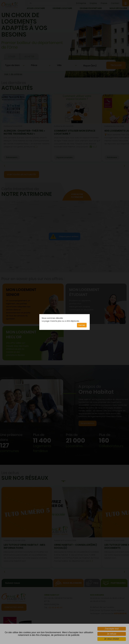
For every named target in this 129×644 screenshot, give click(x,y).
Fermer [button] (82, 325)
